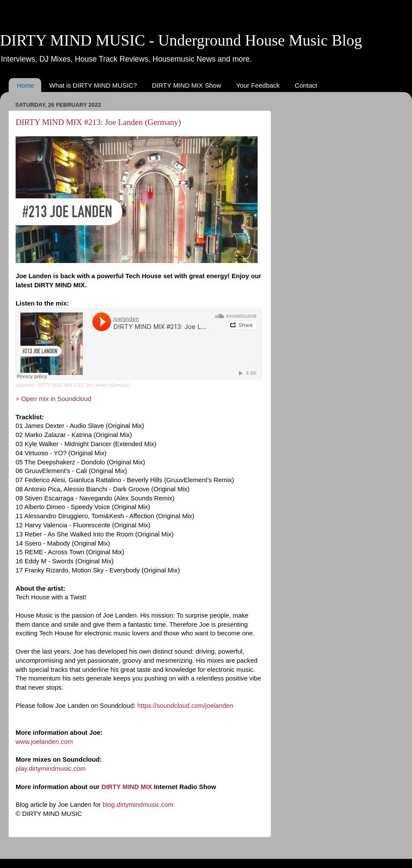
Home (26, 85)
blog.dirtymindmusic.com (138, 805)
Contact (306, 85)
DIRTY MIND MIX (127, 787)
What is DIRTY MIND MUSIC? (93, 85)
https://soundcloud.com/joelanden (185, 706)
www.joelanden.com (44, 742)
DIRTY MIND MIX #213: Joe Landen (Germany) (98, 122)
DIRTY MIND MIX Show (186, 85)
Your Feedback (258, 85)
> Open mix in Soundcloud (54, 399)
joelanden (25, 385)
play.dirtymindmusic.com (51, 769)
